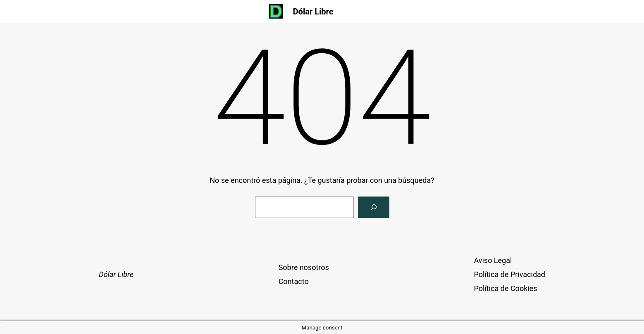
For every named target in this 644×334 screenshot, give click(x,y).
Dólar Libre (313, 12)
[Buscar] (374, 207)
